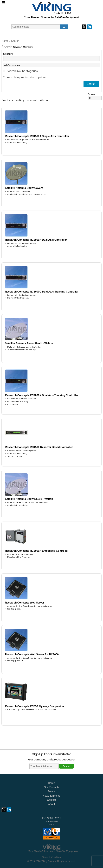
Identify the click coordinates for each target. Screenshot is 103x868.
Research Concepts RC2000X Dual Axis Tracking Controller (42, 395)
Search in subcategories (22, 71)
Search (15, 41)
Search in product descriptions (26, 78)
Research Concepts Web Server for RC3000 (32, 654)
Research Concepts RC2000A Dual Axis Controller (36, 240)
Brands (52, 791)
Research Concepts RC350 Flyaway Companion (34, 706)
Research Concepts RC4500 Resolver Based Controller (39, 447)
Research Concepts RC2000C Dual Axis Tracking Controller (42, 292)
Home (5, 41)
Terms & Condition (51, 857)
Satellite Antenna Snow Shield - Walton (29, 343)
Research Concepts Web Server (25, 603)
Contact (51, 800)
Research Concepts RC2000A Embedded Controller (37, 551)
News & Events (51, 796)
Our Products (51, 787)
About (51, 804)
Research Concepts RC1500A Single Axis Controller (37, 136)
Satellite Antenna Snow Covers (24, 188)
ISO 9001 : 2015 (52, 821)
